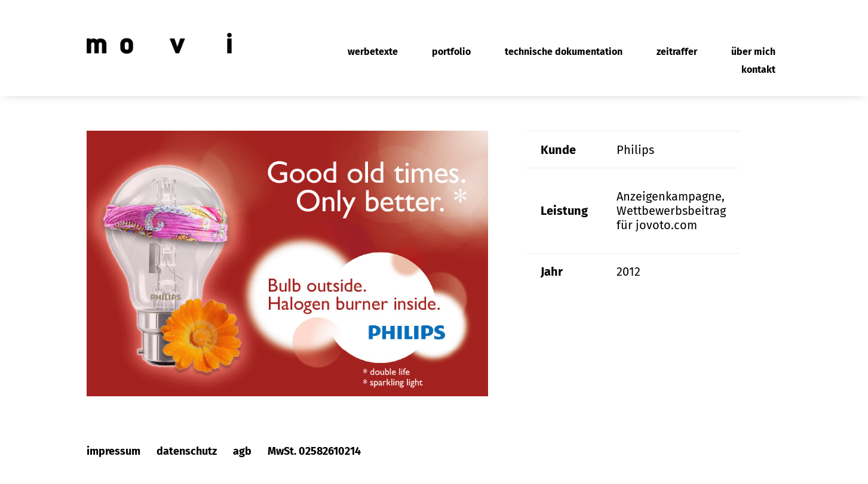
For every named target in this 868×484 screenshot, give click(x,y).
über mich (753, 53)
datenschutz (187, 451)
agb (242, 451)
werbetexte (373, 53)
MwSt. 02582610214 (314, 451)
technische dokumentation (564, 53)
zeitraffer (677, 53)
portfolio (451, 53)
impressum (114, 451)
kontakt (758, 70)
